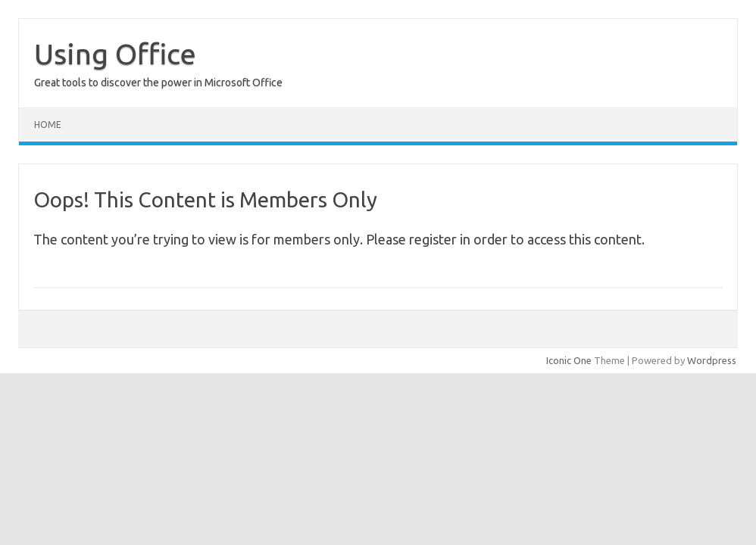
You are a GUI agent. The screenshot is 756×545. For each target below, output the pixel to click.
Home (48, 125)
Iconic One (569, 360)
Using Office (115, 54)
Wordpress (712, 360)
